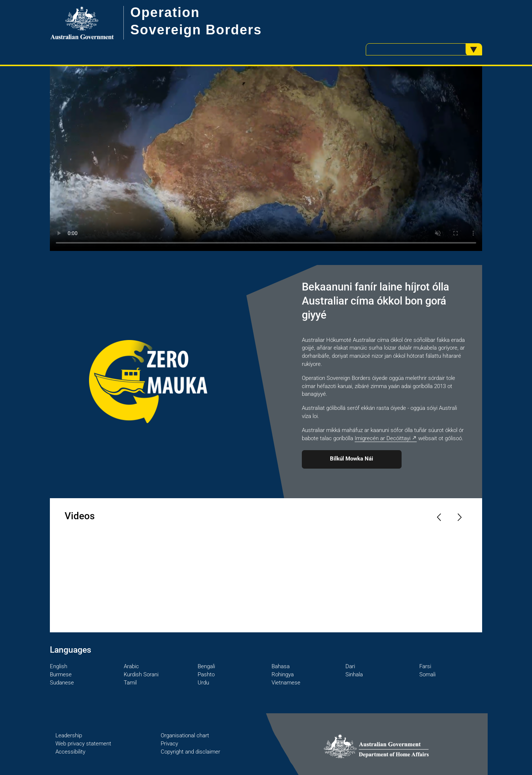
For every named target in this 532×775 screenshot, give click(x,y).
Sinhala (354, 674)
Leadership (69, 735)
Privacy (169, 744)
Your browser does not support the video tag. (266, 159)
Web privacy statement (83, 744)
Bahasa (281, 666)
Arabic (131, 666)
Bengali (206, 666)
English (59, 666)
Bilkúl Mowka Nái (352, 459)
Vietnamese (286, 683)
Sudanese (62, 683)
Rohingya (283, 674)
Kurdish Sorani (141, 674)
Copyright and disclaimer (190, 752)
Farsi (425, 666)
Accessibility (70, 752)
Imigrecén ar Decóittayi (383, 438)
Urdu (203, 683)
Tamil (130, 683)
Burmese (61, 674)
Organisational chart (185, 735)
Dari (350, 666)
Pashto (206, 674)
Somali (427, 674)
